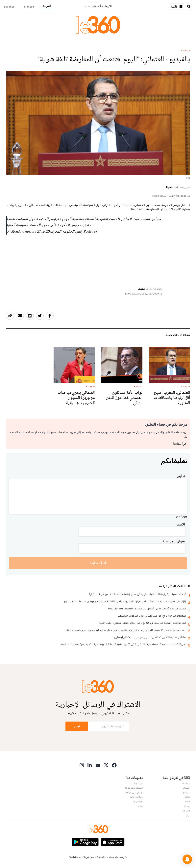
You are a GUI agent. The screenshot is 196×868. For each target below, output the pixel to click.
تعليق (181, 476)
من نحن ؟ (138, 783)
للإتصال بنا (138, 802)
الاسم (181, 524)
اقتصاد (187, 788)
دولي (188, 815)
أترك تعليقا (98, 563)
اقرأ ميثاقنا (180, 444)
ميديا (188, 802)
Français (29, 7)
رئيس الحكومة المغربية (67, 231)
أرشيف (140, 806)
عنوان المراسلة (174, 541)
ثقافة (187, 797)
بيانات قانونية (137, 797)
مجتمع (187, 792)
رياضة (187, 806)
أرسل (77, 726)
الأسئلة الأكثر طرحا (134, 788)
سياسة (186, 51)
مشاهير (186, 811)
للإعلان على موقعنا (134, 792)
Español (9, 7)
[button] (187, 859)
